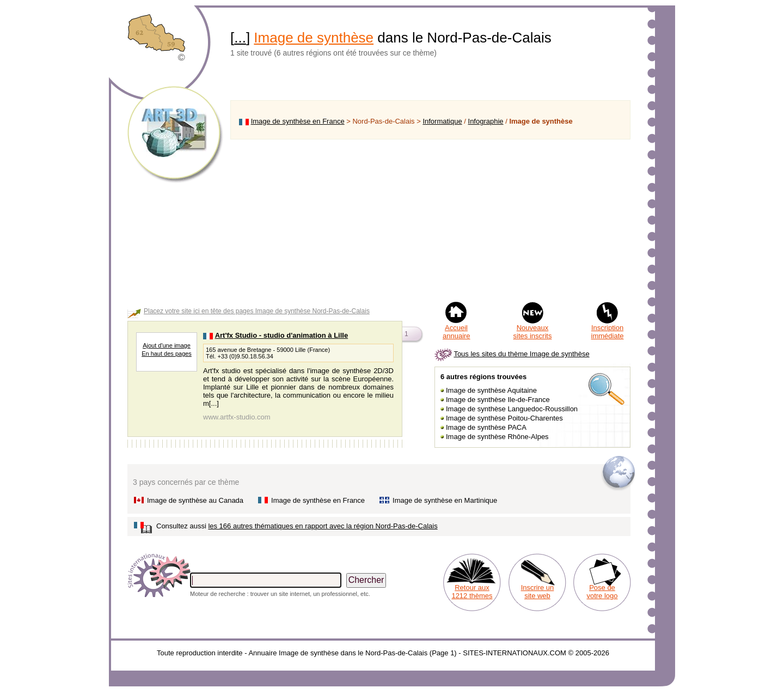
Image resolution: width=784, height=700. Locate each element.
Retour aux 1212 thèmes (472, 592)
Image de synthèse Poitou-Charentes (504, 418)
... (240, 38)
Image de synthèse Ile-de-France (498, 400)
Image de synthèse (314, 38)
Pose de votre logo (602, 592)
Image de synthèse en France (298, 121)
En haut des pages (167, 354)
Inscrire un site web (538, 592)
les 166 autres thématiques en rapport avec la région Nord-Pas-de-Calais (323, 526)
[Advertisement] (430, 220)
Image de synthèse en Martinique (445, 500)
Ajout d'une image (167, 345)
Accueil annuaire (457, 332)
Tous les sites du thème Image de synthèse (521, 354)
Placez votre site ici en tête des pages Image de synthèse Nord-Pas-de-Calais (257, 311)
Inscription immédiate (608, 332)
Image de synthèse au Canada (195, 500)
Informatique (442, 121)
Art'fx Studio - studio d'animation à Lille (282, 335)
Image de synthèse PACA (486, 427)
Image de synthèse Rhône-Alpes (497, 437)
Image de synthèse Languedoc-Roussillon (512, 409)
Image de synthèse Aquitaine (491, 390)
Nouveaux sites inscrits (533, 332)
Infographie (486, 121)
